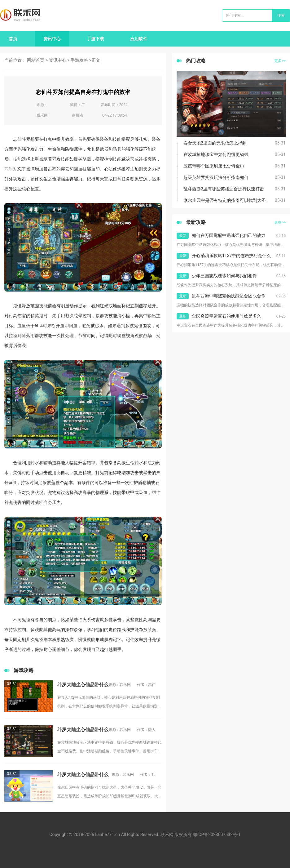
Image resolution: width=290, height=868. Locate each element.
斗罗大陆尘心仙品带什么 (83, 685)
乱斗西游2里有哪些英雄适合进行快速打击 (224, 189)
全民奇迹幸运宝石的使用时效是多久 (226, 316)
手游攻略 (79, 60)
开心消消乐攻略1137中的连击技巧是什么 (231, 256)
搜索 (281, 16)
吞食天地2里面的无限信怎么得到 (215, 143)
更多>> (280, 61)
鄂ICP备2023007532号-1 (217, 835)
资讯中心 (52, 39)
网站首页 (36, 60)
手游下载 (95, 39)
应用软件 (139, 39)
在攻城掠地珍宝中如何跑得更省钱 (216, 154)
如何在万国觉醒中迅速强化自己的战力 (229, 235)
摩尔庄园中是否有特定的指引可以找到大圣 (225, 200)
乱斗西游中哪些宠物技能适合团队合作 (229, 296)
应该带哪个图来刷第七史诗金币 (214, 166)
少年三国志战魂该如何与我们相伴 (224, 276)
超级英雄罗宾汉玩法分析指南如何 (216, 177)
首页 (13, 39)
